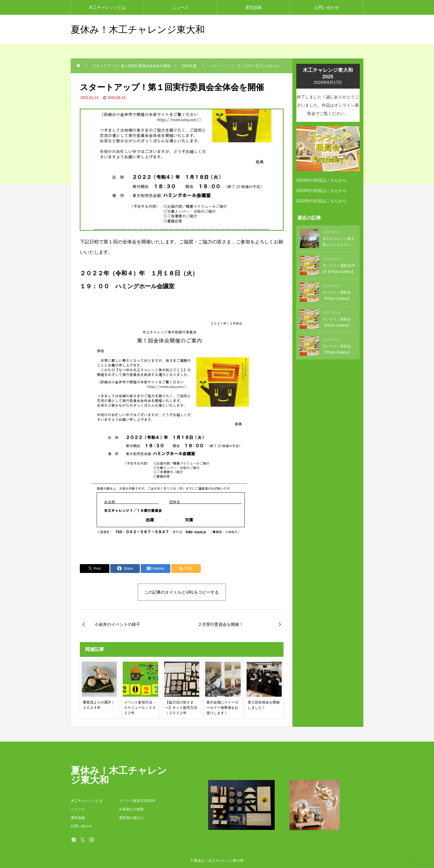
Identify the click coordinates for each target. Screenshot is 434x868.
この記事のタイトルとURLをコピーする (182, 592)
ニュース (180, 7)
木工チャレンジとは (107, 7)
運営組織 (253, 7)
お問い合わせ (327, 7)
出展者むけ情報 (131, 809)
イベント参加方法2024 (137, 801)
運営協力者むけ (131, 818)
